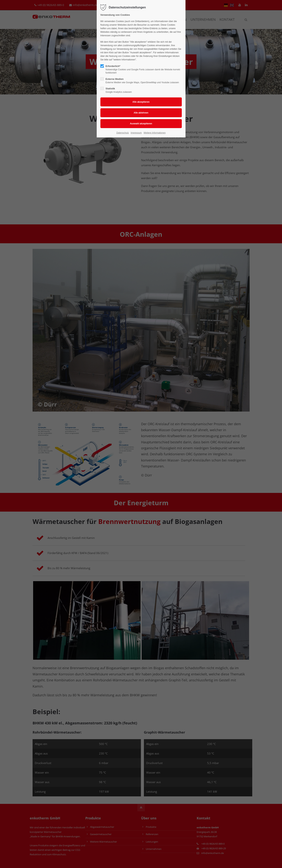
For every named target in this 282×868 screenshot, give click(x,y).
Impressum (136, 133)
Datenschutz (123, 133)
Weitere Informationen (155, 133)
